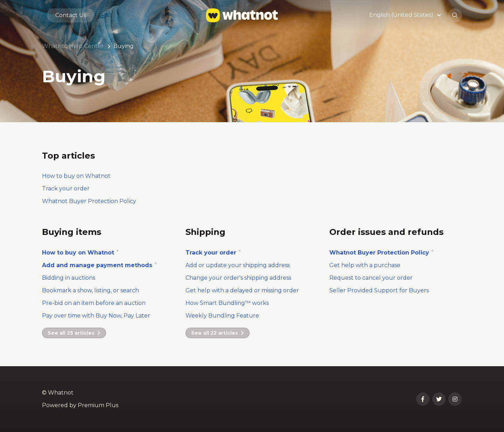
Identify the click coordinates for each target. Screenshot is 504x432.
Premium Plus (98, 405)
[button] (406, 15)
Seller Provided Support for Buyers (379, 290)
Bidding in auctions (69, 278)
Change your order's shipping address (238, 278)
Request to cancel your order (371, 278)
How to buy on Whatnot (76, 176)
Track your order (66, 189)
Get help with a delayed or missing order (242, 290)
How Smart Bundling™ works (227, 303)
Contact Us (71, 15)
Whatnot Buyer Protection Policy (380, 253)
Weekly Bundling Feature (222, 316)
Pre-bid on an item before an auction (94, 303)
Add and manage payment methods (98, 265)
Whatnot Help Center (73, 46)
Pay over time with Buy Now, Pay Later (96, 316)
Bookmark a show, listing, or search (90, 290)
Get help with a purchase (365, 265)
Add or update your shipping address (238, 265)
